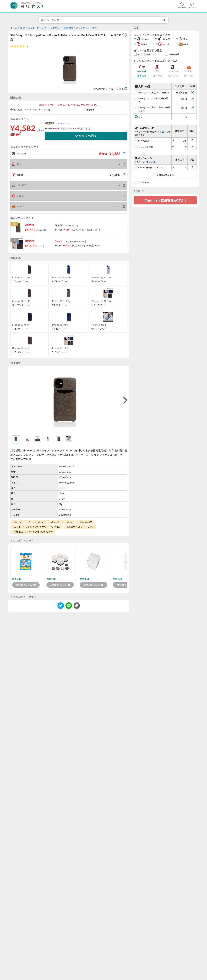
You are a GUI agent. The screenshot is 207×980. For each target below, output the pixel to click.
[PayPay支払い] (192, 141)
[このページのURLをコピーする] (77, 606)
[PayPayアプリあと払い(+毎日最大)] (192, 99)
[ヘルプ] (173, 141)
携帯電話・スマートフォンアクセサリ (33, 532)
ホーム (14, 28)
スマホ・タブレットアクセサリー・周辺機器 (37, 527)
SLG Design (86, 522)
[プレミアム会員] (192, 147)
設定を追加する (165, 175)
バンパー (18, 522)
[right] (125, 400)
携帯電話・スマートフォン (80, 527)
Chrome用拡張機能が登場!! (165, 200)
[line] (69, 606)
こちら (160, 132)
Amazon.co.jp (63, 124)
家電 (22, 28)
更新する (89, 110)
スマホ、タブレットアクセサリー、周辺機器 (50, 28)
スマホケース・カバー (63, 522)
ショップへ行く (86, 136)
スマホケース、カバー (87, 28)
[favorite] (125, 35)
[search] (164, 20)
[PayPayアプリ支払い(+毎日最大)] (192, 93)
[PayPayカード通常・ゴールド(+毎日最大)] (192, 108)
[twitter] (61, 606)
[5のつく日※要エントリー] (192, 168)
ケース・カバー (37, 522)
